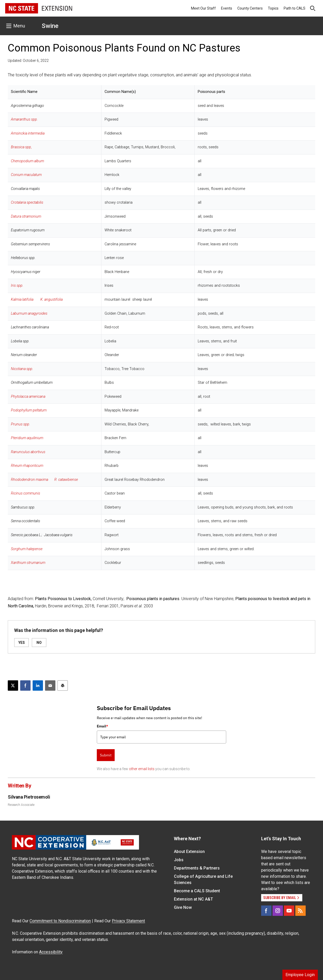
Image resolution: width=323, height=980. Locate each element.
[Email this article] (50, 686)
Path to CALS (295, 8)
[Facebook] (266, 911)
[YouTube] (289, 911)
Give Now (183, 907)
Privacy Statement (128, 921)
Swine (50, 26)
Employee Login (300, 975)
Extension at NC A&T (193, 899)
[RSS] (300, 911)
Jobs (179, 860)
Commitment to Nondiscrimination (60, 921)
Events (227, 8)
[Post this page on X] (13, 686)
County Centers (250, 8)
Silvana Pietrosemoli (29, 797)
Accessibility (51, 952)
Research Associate (21, 805)
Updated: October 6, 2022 (28, 61)
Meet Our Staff (203, 8)
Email (102, 726)
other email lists (142, 769)
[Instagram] (278, 911)
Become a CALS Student (197, 891)
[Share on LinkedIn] (38, 686)
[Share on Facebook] (25, 686)
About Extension (189, 852)
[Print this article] (63, 686)
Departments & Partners (197, 868)
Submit (106, 755)
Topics (273, 8)
